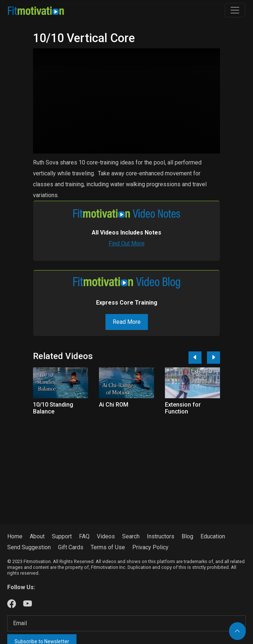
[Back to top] (237, 631)
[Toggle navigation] (235, 10)
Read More (127, 322)
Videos (106, 536)
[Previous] (195, 358)
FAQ (84, 536)
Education (213, 536)
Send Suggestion (29, 547)
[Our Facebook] (12, 604)
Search (131, 536)
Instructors (161, 536)
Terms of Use (108, 547)
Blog (187, 536)
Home (15, 536)
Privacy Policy (150, 547)
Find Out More (127, 243)
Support (62, 536)
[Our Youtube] (28, 604)
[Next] (213, 358)
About (37, 536)
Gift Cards (71, 547)
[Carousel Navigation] (202, 358)
